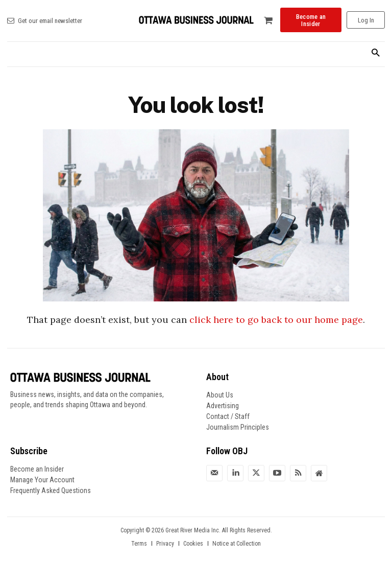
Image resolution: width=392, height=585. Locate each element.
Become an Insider (37, 469)
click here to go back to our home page (276, 320)
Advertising (223, 406)
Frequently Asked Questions (51, 490)
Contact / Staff (228, 416)
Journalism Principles (238, 427)
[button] (375, 53)
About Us (220, 395)
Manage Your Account (42, 480)
